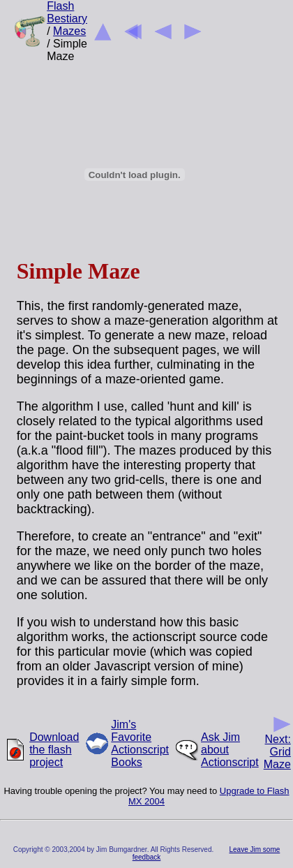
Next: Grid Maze (277, 747)
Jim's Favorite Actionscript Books (140, 743)
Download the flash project (54, 750)
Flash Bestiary (67, 12)
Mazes (69, 31)
